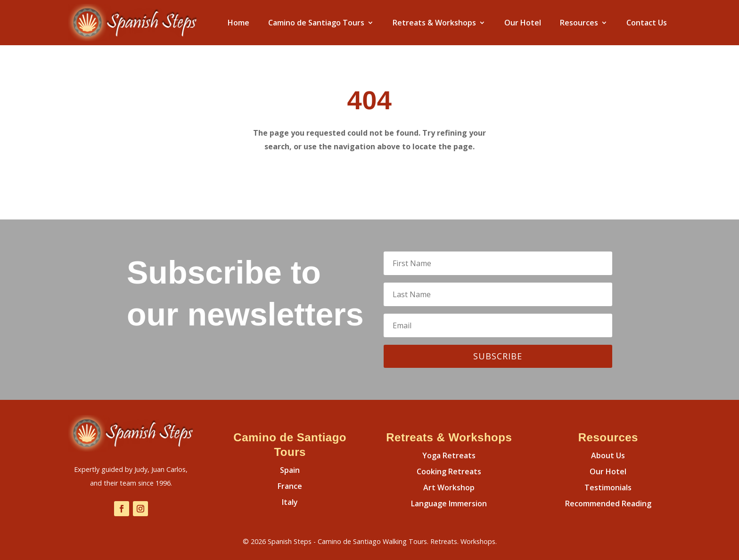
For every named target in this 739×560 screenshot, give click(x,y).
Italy (290, 502)
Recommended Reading (608, 503)
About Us (608, 455)
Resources (579, 23)
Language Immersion (449, 503)
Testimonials (608, 487)
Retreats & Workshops (434, 23)
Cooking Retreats (449, 471)
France (290, 486)
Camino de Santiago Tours (316, 23)
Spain (290, 470)
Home (238, 23)
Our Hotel (523, 23)
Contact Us (647, 23)
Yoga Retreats (449, 455)
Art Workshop (449, 487)
